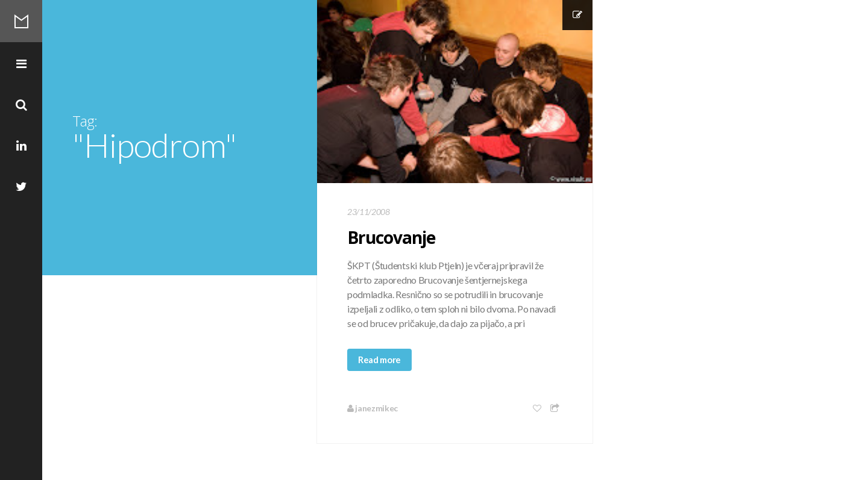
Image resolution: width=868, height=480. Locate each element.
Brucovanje (391, 237)
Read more (379, 360)
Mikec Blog (21, 21)
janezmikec (373, 408)
